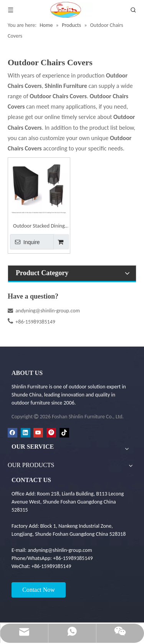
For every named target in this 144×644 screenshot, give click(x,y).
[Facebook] (12, 432)
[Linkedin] (26, 432)
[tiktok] (64, 432)
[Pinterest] (51, 432)
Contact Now (39, 590)
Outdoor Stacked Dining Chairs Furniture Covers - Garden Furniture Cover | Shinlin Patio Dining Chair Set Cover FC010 (39, 227)
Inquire (25, 242)
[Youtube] (38, 432)
